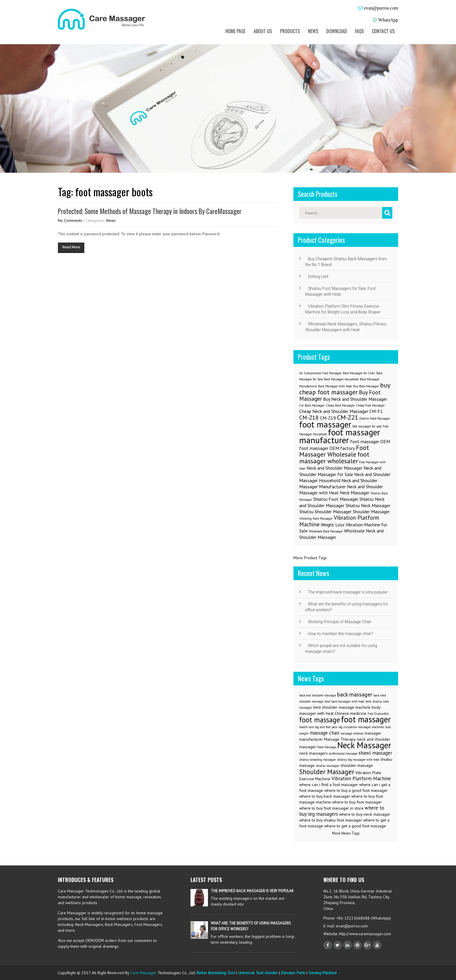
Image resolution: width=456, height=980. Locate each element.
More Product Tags (310, 558)
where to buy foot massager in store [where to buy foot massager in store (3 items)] (331, 808)
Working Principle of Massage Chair (340, 622)
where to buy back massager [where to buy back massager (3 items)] (325, 796)
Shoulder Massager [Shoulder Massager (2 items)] (371, 512)
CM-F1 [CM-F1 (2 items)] (376, 411)
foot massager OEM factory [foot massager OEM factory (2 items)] (327, 448)
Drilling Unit (318, 277)
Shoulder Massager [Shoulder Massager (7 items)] (327, 771)
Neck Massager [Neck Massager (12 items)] (364, 745)
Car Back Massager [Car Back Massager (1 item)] (312, 405)
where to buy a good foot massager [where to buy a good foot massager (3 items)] (356, 790)
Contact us (383, 31)
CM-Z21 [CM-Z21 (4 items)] (348, 417)
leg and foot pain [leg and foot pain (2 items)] (326, 727)
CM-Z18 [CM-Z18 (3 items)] (309, 417)
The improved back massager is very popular (348, 592)
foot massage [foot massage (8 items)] (320, 720)
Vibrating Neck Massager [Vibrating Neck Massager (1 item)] (316, 518)
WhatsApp (388, 20)
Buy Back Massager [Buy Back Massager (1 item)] (366, 386)
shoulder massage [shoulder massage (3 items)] (357, 765)
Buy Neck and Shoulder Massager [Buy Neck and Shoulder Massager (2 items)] (355, 399)
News (313, 31)
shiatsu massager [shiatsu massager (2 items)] (328, 766)
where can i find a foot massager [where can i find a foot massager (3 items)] (329, 785)
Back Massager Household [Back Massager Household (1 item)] (341, 379)
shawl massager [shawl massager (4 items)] (375, 753)
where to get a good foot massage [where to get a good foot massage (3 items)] (355, 826)
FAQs (359, 31)
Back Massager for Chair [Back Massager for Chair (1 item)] (359, 373)
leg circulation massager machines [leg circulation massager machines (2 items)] (361, 727)
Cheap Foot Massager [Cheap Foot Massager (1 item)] (370, 405)
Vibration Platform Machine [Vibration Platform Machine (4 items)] (361, 778)
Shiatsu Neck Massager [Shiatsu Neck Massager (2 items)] (368, 505)
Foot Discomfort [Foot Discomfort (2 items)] (378, 714)
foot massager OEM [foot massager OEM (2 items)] (370, 441)
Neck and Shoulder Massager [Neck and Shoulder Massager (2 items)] (334, 468)
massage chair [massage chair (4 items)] (325, 733)
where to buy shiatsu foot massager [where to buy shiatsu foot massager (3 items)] (331, 820)
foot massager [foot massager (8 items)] (325, 424)
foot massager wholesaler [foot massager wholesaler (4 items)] (334, 457)
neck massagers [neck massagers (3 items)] (313, 753)
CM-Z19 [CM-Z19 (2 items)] (328, 418)
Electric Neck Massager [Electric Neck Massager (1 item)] (375, 418)
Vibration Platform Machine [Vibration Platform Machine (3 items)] (339, 521)
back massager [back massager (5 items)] (355, 694)
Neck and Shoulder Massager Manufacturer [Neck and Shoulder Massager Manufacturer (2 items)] (338, 483)
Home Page (235, 31)
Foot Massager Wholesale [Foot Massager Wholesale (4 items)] (334, 451)
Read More (71, 247)
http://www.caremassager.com (364, 934)
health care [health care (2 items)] (307, 727)
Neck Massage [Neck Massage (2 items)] (327, 747)
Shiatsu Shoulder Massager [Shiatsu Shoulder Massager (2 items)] (325, 512)
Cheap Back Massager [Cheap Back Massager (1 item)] (340, 405)
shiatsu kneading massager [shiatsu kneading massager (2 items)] (318, 760)
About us (263, 31)
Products (290, 31)
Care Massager (143, 973)
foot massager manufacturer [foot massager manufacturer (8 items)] (340, 436)
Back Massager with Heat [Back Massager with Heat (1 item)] (335, 386)
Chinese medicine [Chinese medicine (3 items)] (351, 713)
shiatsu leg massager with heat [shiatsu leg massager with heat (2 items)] (358, 760)
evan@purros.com (381, 8)
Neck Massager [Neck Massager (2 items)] (355, 493)
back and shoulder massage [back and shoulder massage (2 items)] (318, 695)
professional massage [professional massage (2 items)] (343, 753)
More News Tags (346, 833)
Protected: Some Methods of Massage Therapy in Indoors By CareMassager (150, 211)
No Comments (70, 220)
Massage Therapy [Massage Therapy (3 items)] (340, 739)
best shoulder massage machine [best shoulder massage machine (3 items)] (342, 707)
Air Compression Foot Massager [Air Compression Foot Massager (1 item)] (320, 373)
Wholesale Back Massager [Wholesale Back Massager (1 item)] (326, 531)
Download (337, 31)
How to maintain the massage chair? (341, 634)
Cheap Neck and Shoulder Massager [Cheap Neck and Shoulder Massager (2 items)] (334, 411)
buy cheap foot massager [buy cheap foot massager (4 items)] (345, 388)
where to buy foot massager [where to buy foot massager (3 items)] (357, 802)
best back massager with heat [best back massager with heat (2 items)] (344, 701)
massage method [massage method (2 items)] (352, 733)
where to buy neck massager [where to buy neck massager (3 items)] (365, 814)
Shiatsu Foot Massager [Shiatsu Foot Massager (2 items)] (336, 499)
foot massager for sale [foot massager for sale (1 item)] (367, 426)
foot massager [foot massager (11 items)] (366, 719)
